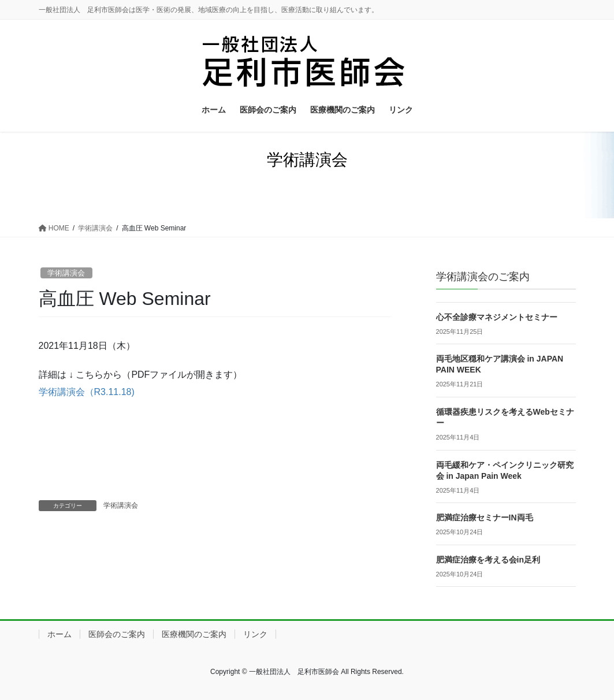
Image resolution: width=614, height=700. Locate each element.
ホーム (59, 634)
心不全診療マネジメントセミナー (497, 317)
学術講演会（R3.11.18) (87, 392)
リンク (255, 634)
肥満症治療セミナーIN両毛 (485, 517)
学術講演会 (66, 273)
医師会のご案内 (117, 634)
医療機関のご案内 (194, 634)
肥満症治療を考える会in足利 (488, 560)
